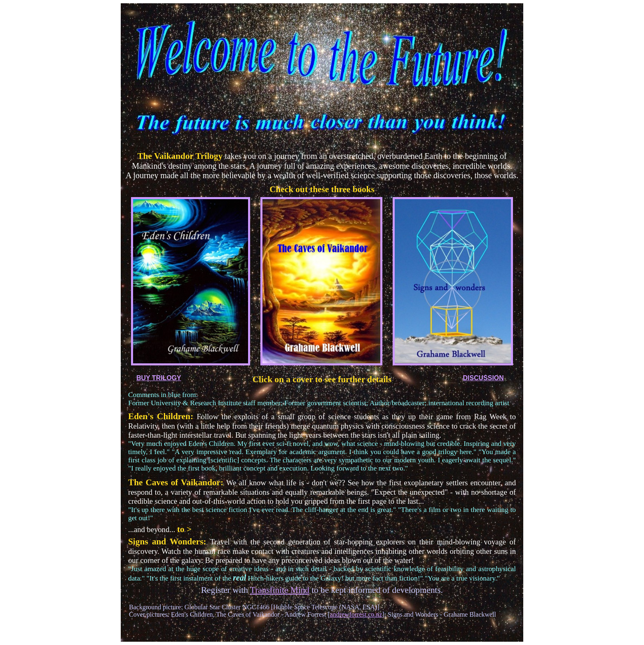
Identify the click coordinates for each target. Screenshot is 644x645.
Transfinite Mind (280, 590)
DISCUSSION (483, 378)
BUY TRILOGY (159, 378)
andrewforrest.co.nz (356, 614)
